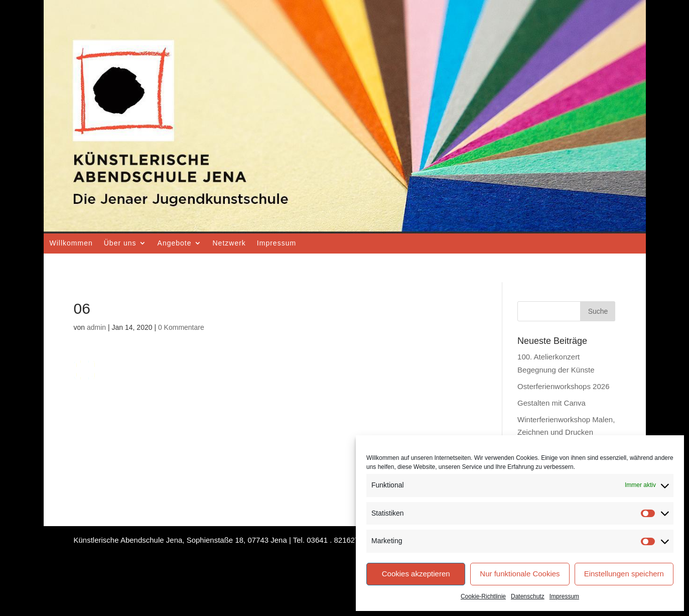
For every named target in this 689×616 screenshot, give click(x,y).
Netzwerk (229, 243)
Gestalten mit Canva (552, 403)
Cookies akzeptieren (416, 574)
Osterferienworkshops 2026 (563, 386)
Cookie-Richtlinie (483, 596)
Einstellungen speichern (624, 574)
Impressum (564, 596)
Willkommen (71, 243)
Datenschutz (528, 596)
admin (96, 327)
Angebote (175, 243)
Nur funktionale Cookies (520, 574)
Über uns (120, 243)
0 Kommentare (181, 327)
